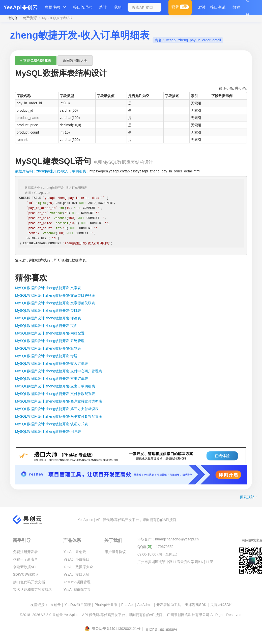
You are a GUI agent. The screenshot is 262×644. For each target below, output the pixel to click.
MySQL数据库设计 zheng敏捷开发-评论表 (48, 318)
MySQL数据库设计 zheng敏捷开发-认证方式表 (52, 424)
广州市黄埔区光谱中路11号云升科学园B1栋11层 (175, 562)
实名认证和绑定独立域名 (33, 590)
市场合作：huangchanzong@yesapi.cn (168, 539)
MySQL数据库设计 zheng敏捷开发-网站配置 (50, 333)
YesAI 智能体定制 (77, 590)
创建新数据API (25, 567)
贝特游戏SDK (221, 605)
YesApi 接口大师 (77, 574)
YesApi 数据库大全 (78, 567)
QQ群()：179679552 (155, 547)
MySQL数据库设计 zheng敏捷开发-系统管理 (50, 341)
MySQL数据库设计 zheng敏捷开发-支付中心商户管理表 (59, 371)
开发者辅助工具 (169, 605)
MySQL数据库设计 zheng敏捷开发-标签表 (48, 348)
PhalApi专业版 (106, 605)
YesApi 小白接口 (77, 559)
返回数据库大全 (75, 60)
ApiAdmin (145, 605)
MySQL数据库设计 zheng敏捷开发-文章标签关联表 (55, 303)
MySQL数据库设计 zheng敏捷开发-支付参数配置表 (55, 394)
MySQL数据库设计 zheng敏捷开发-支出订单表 (52, 379)
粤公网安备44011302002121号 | (114, 629)
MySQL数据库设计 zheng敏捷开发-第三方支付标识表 (57, 409)
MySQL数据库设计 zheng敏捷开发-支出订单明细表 (55, 386)
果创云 (55, 605)
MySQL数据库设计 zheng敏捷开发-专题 (46, 356)
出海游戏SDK (196, 605)
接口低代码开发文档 (29, 582)
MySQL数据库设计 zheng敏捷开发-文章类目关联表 (55, 295)
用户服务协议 (115, 552)
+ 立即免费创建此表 (36, 60)
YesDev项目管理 (78, 605)
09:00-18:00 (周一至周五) (157, 554)
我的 (118, 7)
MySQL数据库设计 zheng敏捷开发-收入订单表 (52, 363)
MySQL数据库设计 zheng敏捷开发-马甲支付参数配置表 (59, 416)
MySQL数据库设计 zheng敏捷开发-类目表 (48, 311)
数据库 (53, 7)
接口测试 (218, 7)
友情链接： (39, 605)
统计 (103, 7)
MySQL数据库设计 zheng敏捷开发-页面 (46, 326)
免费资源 (30, 18)
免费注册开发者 (25, 552)
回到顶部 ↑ (249, 497)
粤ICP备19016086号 (161, 630)
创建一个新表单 (25, 559)
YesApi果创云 (21, 7)
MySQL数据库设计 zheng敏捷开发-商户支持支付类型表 (59, 401)
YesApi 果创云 (75, 552)
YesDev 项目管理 (77, 582)
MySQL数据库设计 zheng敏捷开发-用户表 (48, 432)
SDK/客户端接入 (26, 574)
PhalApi (127, 605)
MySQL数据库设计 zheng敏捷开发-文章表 (48, 288)
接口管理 (83, 7)
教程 (236, 7)
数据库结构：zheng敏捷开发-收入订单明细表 (51, 171)
